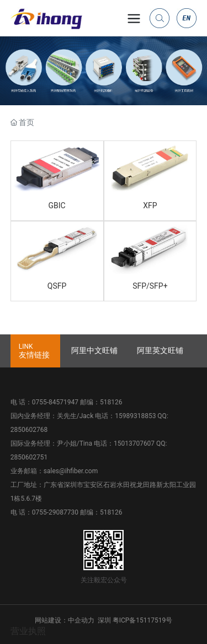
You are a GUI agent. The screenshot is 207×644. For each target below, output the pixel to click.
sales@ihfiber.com (71, 471)
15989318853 (135, 416)
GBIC (57, 205)
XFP (150, 205)
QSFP (57, 286)
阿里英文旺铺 (160, 350)
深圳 (104, 620)
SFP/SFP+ (150, 286)
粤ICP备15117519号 (143, 620)
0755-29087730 (55, 512)
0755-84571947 (55, 402)
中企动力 (81, 620)
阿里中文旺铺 (94, 350)
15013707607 (134, 443)
